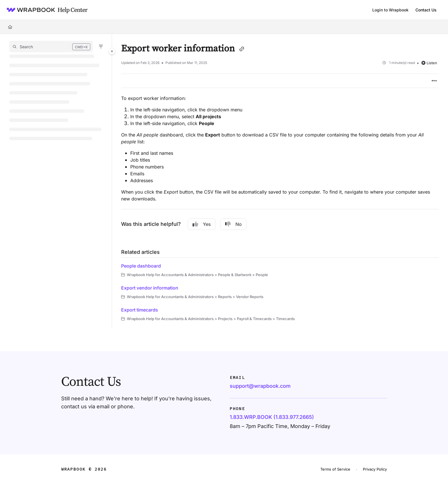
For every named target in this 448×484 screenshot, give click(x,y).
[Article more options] (434, 81)
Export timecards (140, 310)
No (233, 224)
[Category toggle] (112, 51)
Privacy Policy (375, 469)
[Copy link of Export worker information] (242, 49)
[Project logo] (45, 10)
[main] (280, 181)
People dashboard (141, 266)
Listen (429, 63)
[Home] (10, 27)
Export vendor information (150, 288)
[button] (51, 47)
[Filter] (101, 47)
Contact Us (426, 10)
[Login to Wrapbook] (390, 10)
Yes (202, 224)
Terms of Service (335, 469)
